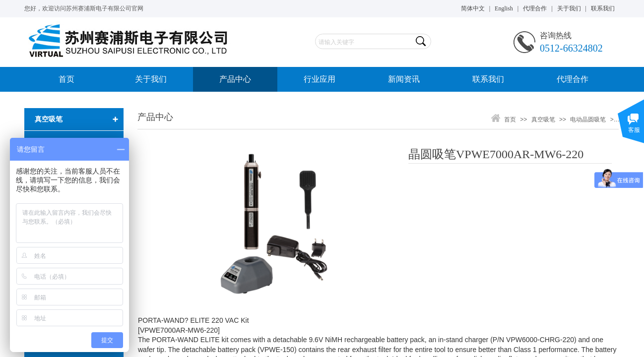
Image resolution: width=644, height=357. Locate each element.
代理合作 (573, 79)
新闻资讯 (404, 79)
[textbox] (364, 42)
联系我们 (488, 79)
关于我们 (151, 79)
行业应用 (320, 79)
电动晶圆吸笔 (588, 119)
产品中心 (235, 79)
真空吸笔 (543, 119)
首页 (66, 79)
